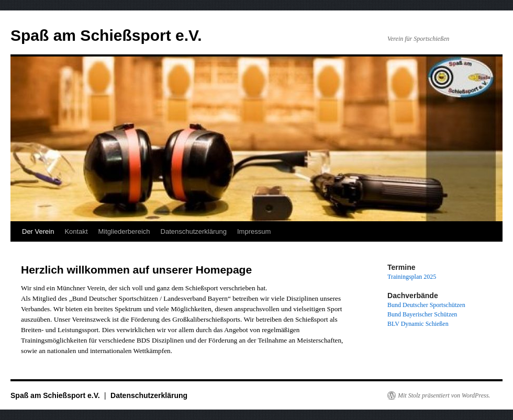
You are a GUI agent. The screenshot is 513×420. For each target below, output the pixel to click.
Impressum (254, 231)
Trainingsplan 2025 (412, 277)
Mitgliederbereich (124, 231)
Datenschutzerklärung (194, 231)
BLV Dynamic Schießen (418, 324)
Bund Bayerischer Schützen (422, 314)
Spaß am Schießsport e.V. (106, 35)
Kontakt (76, 231)
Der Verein (38, 231)
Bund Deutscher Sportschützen (426, 305)
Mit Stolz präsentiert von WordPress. (444, 395)
